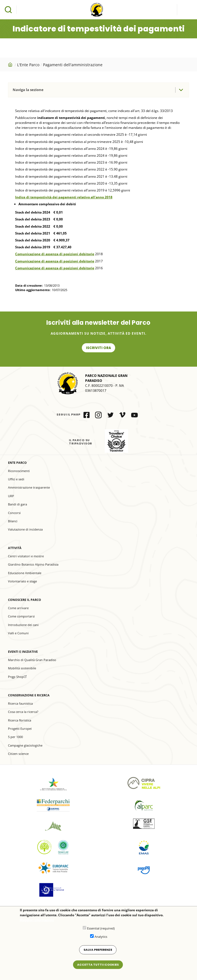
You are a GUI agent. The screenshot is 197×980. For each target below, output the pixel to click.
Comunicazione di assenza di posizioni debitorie (55, 254)
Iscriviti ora (98, 348)
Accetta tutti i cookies (98, 966)
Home (11, 65)
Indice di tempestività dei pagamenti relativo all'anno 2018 (64, 197)
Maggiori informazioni (37, 921)
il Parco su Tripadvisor (116, 441)
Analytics (101, 938)
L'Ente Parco (28, 65)
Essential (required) (101, 929)
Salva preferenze (98, 951)
